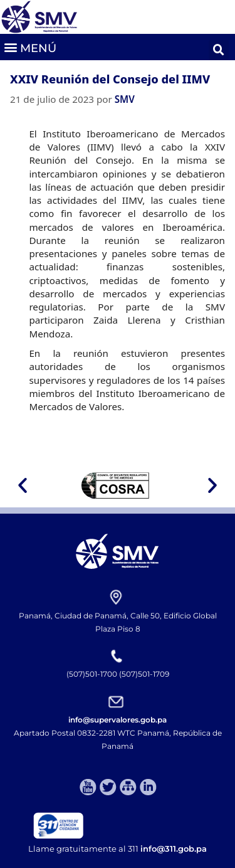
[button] (30, 47)
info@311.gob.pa (174, 849)
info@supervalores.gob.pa (118, 720)
